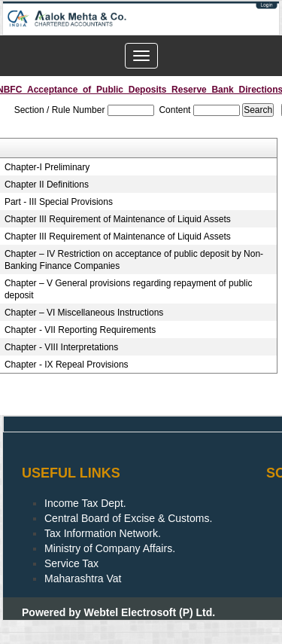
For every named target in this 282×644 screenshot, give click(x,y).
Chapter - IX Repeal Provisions (67, 365)
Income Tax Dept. (85, 503)
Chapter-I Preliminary (47, 167)
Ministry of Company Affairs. (110, 548)
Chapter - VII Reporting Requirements (80, 330)
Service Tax (71, 563)
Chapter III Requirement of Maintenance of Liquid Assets (118, 219)
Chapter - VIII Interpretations (61, 347)
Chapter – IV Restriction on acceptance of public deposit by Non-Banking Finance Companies (134, 260)
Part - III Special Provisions (59, 202)
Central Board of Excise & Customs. (128, 518)
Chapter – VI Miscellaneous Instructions (84, 313)
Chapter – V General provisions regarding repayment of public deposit (129, 289)
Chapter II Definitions (47, 185)
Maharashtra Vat (83, 578)
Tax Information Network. (103, 533)
